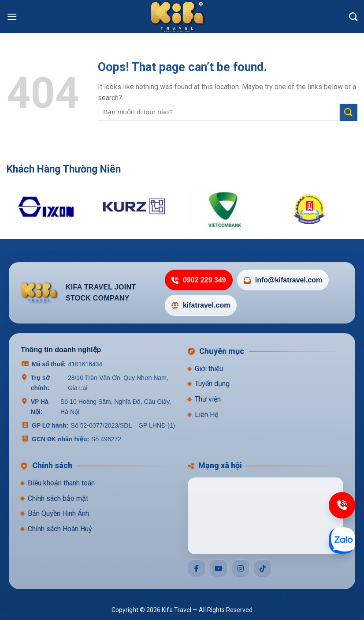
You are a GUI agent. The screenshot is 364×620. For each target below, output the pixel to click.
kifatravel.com (201, 305)
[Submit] (349, 112)
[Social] (197, 568)
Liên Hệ (206, 415)
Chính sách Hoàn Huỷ (60, 529)
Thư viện (208, 399)
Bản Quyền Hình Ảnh (58, 513)
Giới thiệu (209, 369)
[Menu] (12, 17)
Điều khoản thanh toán (61, 483)
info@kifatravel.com (283, 280)
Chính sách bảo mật (58, 498)
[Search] (353, 17)
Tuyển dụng (212, 384)
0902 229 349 (199, 280)
